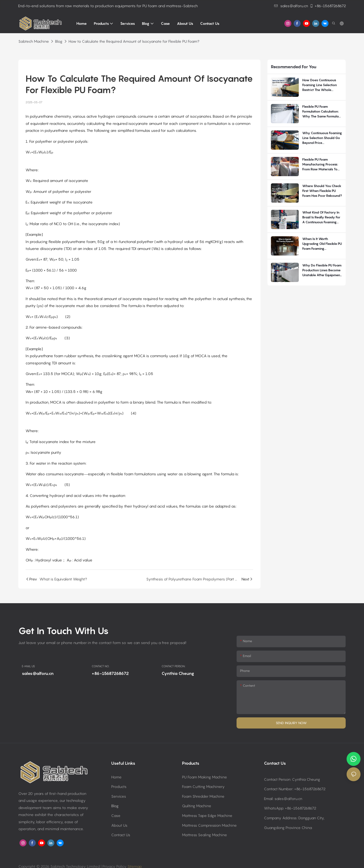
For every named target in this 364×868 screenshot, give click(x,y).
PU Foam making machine (205, 777)
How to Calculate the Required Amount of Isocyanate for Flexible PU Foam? (134, 41)
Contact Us (121, 835)
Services (119, 796)
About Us (119, 825)
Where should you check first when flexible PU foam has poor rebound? (322, 191)
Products (119, 787)
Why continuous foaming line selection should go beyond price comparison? (322, 138)
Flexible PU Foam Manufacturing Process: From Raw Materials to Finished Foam (320, 164)
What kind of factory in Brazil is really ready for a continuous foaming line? (321, 217)
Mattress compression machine (209, 825)
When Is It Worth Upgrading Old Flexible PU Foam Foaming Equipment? (322, 244)
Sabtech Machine (34, 41)
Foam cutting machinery (203, 787)
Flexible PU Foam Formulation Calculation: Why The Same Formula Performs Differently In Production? (320, 112)
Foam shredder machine (203, 796)
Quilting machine (197, 806)
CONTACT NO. (101, 666)
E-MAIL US (28, 666)
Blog (59, 41)
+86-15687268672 (328, 6)
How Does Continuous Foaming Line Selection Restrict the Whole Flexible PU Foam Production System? (320, 85)
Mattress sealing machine (205, 835)
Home (116, 777)
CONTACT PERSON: (174, 666)
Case (116, 816)
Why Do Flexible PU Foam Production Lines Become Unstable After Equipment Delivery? (322, 270)
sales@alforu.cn (291, 6)
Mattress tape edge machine (207, 816)
